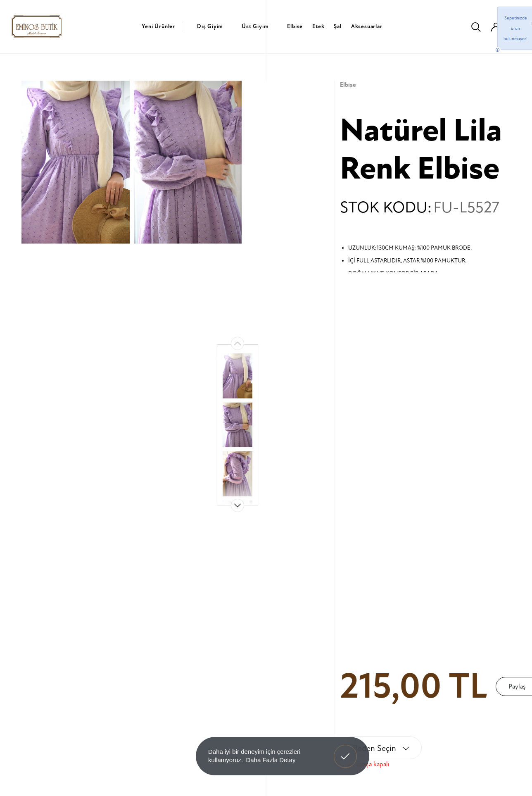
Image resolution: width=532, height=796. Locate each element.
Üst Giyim (255, 26)
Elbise (295, 26)
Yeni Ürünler (158, 26)
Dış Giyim (210, 26)
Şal (337, 26)
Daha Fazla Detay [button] (271, 760)
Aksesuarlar (367, 26)
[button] (237, 505)
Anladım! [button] (346, 750)
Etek (318, 26)
